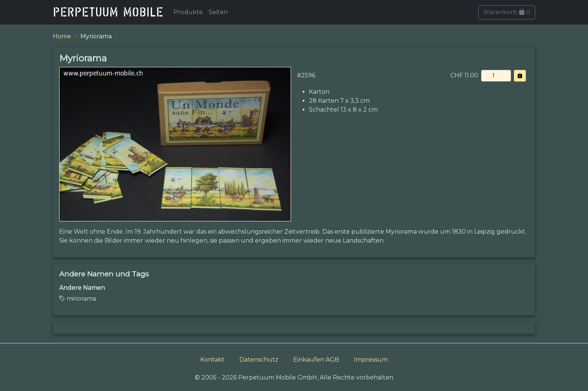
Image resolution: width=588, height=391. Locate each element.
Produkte (188, 12)
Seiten (218, 12)
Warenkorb (507, 12)
